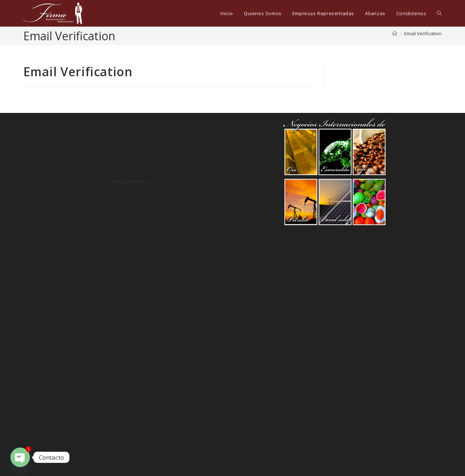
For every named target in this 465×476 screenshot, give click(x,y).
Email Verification (423, 33)
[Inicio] (395, 33)
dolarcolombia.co (130, 181)
